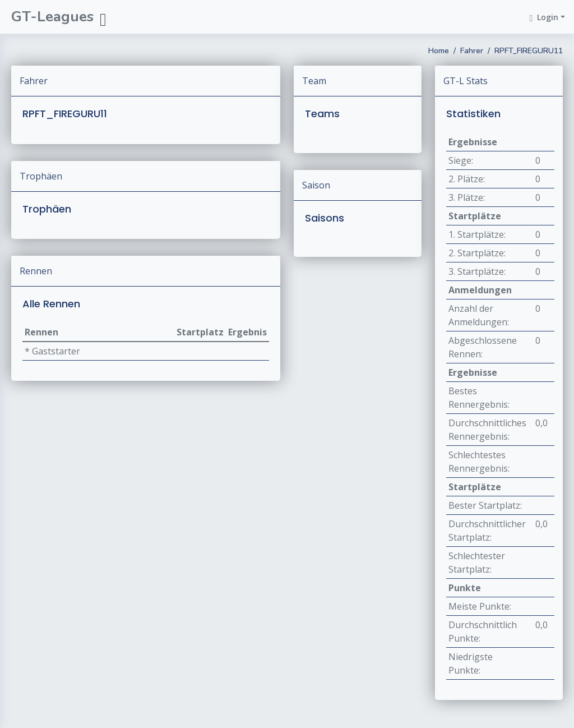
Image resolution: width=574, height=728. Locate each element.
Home (439, 51)
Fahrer (472, 51)
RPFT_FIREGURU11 (529, 51)
